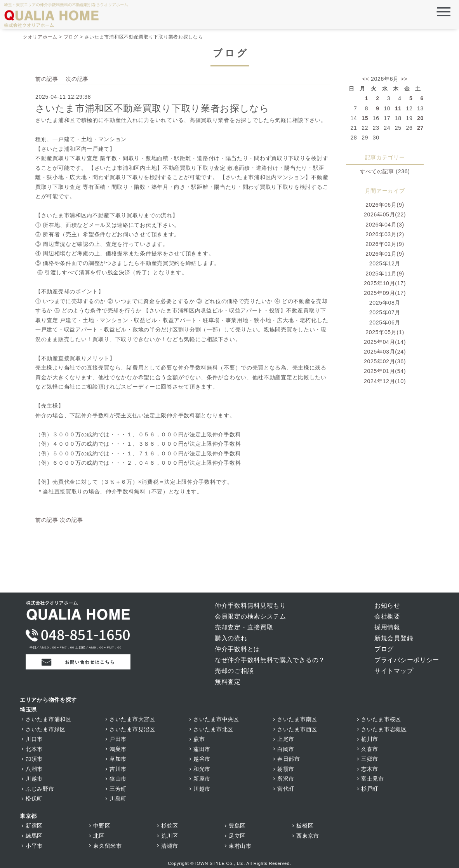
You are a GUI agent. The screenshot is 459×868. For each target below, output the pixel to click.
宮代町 (286, 789)
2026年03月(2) (385, 234)
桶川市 (370, 739)
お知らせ (387, 606)
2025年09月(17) (385, 293)
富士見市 (373, 779)
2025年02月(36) (385, 361)
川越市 (34, 779)
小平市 (34, 846)
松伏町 (34, 798)
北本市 (34, 749)
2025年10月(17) (385, 283)
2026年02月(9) (385, 244)
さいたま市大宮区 (132, 719)
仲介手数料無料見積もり (250, 606)
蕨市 (199, 739)
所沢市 (286, 779)
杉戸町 (370, 789)
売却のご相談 (234, 671)
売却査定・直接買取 (244, 627)
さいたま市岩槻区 (384, 729)
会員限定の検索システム (250, 616)
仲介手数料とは (237, 649)
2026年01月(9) (385, 254)
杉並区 (170, 826)
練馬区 (34, 836)
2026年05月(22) (385, 214)
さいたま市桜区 (381, 719)
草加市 (118, 759)
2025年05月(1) (385, 332)
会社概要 (387, 616)
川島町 (118, 798)
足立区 (237, 836)
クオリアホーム (40, 37)
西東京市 (308, 836)
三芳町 (118, 789)
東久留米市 (108, 846)
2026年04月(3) (385, 225)
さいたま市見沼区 (132, 729)
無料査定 (228, 682)
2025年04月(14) (385, 342)
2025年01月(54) (385, 371)
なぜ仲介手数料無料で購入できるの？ (270, 660)
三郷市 (370, 759)
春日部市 (289, 759)
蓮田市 (202, 749)
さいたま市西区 (297, 729)
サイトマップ (394, 671)
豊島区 (237, 826)
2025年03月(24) (385, 352)
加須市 (34, 759)
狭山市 (118, 779)
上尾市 (286, 739)
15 (365, 118)
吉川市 (118, 769)
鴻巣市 (118, 749)
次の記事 (77, 79)
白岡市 (286, 749)
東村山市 (240, 846)
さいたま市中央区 (216, 719)
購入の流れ (231, 638)
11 (398, 108)
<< (366, 79)
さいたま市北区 (213, 729)
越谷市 (202, 759)
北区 (99, 836)
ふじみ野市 (40, 789)
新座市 (202, 779)
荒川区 (170, 836)
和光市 (202, 769)
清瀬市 (170, 846)
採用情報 (387, 627)
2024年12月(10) (385, 381)
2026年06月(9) (385, 205)
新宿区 (34, 826)
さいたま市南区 (297, 719)
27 (420, 128)
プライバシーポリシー (407, 660)
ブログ (71, 37)
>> (404, 79)
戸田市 (118, 739)
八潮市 (34, 769)
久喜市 (370, 749)
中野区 (102, 826)
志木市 (370, 769)
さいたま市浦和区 (49, 719)
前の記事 (47, 79)
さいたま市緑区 (46, 729)
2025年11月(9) (385, 274)
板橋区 (305, 826)
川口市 (34, 739)
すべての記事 (377, 171)
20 (420, 118)
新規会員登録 (394, 638)
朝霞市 (286, 769)
